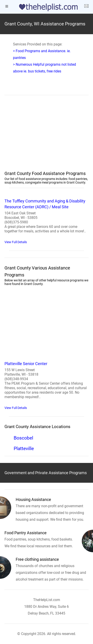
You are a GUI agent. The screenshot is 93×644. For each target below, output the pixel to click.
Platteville (24, 449)
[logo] (47, 7)
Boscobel (23, 438)
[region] (46, 136)
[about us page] (86, 7)
